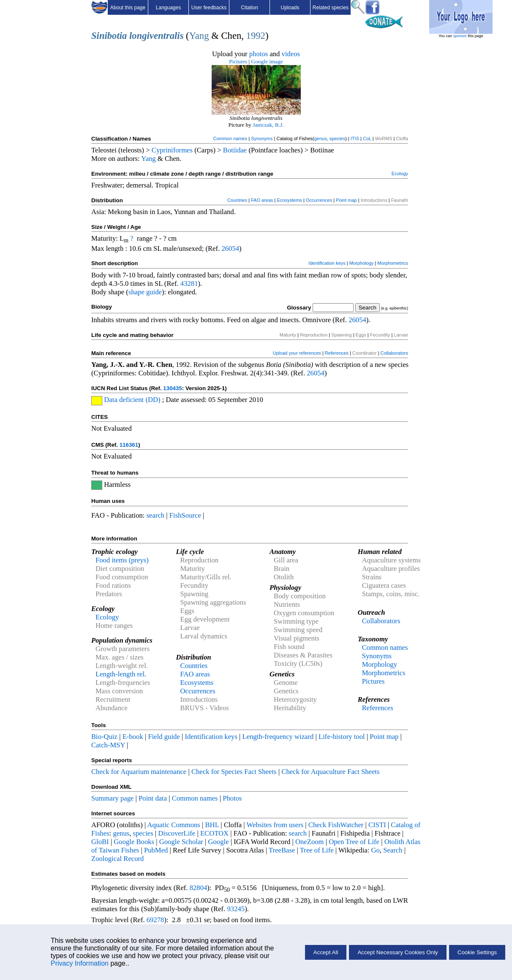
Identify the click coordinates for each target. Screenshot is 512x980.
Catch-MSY (108, 745)
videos (291, 54)
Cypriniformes (172, 150)
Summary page (112, 798)
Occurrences (319, 200)
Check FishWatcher (336, 825)
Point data (153, 798)
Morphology (361, 263)
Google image (267, 61)
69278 (155, 920)
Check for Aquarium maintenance (139, 772)
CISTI (377, 825)
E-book (133, 737)
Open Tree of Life (354, 842)
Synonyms (262, 138)
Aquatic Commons (173, 825)
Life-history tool (342, 737)
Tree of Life (317, 850)
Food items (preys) (122, 560)
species (337, 138)
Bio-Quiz (104, 737)
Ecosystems (290, 200)
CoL (367, 138)
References (337, 353)
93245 (236, 909)
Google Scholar (181, 842)
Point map (346, 200)
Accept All (326, 952)
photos (259, 54)
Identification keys (327, 263)
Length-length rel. (121, 674)
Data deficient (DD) (132, 400)
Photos (232, 798)
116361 (129, 445)
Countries (237, 200)
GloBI (100, 842)
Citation (249, 8)
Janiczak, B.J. (268, 125)
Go (376, 850)
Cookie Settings (477, 952)
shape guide (145, 292)
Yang (199, 36)
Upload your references (297, 353)
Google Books (134, 842)
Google (219, 842)
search (156, 515)
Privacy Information (80, 963)
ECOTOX (214, 833)
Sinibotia (109, 36)
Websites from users (275, 825)
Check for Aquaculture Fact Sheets (330, 772)
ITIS (355, 138)
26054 (230, 248)
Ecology (400, 174)
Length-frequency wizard (278, 737)
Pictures (238, 61)
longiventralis (156, 36)
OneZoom (310, 842)
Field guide (164, 737)
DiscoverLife (177, 833)
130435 (172, 388)
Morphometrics (393, 263)
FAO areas (262, 200)
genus (321, 138)
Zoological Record (117, 859)
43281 (189, 284)
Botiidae (235, 150)
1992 (256, 36)
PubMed (156, 850)
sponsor (460, 36)
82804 (199, 888)
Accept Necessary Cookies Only (398, 952)
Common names (230, 138)
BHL (212, 825)
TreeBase (282, 850)
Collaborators (394, 353)
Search (393, 850)
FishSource (185, 515)
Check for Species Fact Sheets (234, 772)
